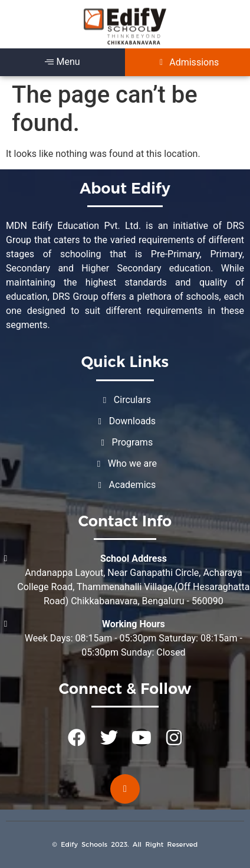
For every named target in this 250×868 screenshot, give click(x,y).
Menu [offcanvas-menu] (62, 62)
